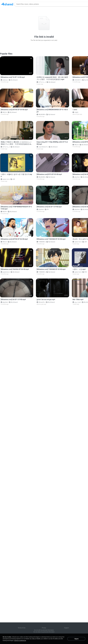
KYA (85, 272)
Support (66, 628)
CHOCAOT (77, 80)
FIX (47, 209)
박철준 (75, 112)
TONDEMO (41, 242)
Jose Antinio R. (42, 147)
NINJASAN (41, 114)
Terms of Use (22, 628)
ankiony (4, 80)
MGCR (3, 212)
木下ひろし (41, 82)
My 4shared (13, 80)
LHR (13, 179)
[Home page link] (7, 4)
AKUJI (3, 112)
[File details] (17, 66)
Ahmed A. (40, 302)
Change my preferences (20, 641)
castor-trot (5, 179)
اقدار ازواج (76, 302)
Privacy (44, 628)
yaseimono (5, 272)
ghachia (76, 177)
